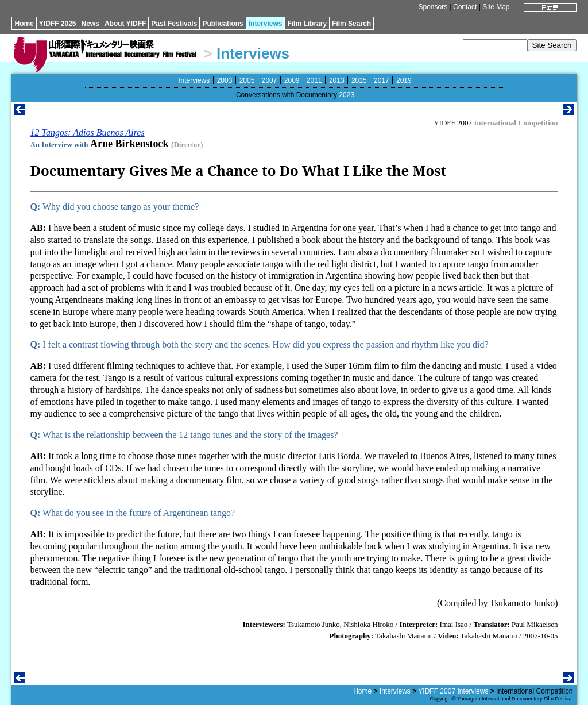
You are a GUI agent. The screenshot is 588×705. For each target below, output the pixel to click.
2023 (347, 95)
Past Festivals (174, 24)
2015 (359, 80)
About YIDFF (125, 24)
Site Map (496, 7)
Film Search (351, 24)
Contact (465, 7)
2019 (404, 80)
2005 (247, 80)
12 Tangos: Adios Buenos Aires (87, 132)
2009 (292, 80)
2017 (382, 80)
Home (24, 24)
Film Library (307, 24)
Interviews (266, 24)
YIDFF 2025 (58, 24)
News (90, 24)
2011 (314, 80)
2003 (225, 80)
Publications (223, 24)
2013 (337, 80)
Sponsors (433, 7)
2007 (270, 80)
